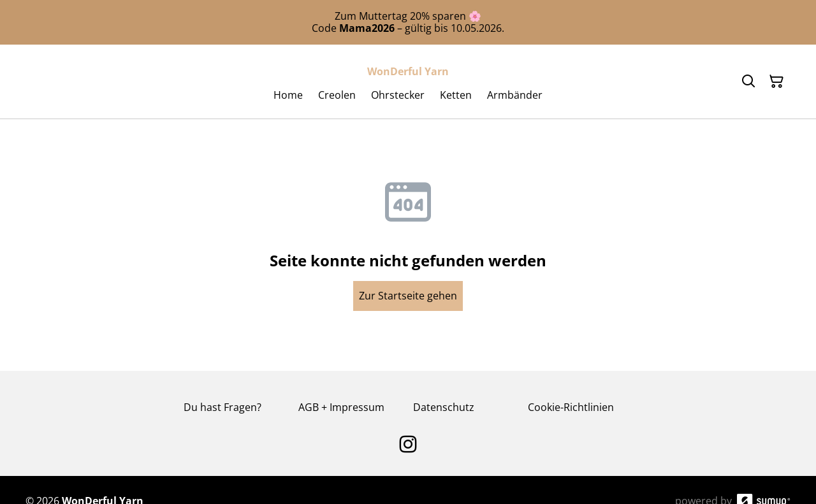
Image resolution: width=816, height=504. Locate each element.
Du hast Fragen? (222, 407)
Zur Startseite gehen (408, 296)
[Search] (748, 82)
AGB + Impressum (341, 407)
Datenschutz (444, 407)
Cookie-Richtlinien (571, 407)
